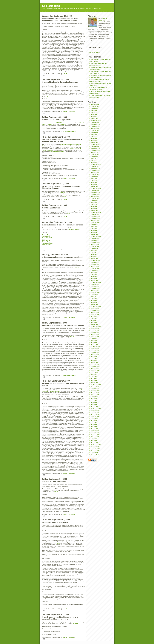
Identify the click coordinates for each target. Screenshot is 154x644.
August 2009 (95, 211)
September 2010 (96, 237)
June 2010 (94, 231)
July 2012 (94, 279)
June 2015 (94, 343)
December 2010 (96, 243)
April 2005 (94, 110)
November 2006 (96, 149)
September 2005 (96, 121)
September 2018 (96, 409)
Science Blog (46, 242)
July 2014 (94, 323)
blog (58, 543)
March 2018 (94, 397)
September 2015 (96, 347)
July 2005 (94, 117)
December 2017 (96, 391)
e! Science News (47, 238)
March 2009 (94, 201)
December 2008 (96, 195)
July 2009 (94, 209)
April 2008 (94, 179)
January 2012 (95, 267)
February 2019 (95, 417)
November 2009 (96, 217)
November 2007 (96, 169)
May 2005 (94, 113)
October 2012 (95, 285)
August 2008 (95, 187)
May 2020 (94, 439)
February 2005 (95, 107)
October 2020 (95, 447)
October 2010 (95, 239)
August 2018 (95, 407)
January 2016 (95, 355)
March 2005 (94, 109)
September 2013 (96, 307)
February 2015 (95, 337)
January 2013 (95, 291)
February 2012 (95, 269)
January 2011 (95, 245)
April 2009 (94, 203)
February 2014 (95, 315)
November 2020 (96, 449)
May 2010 (94, 229)
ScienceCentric (47, 245)
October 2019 (95, 431)
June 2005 (94, 115)
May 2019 (94, 423)
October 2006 (95, 147)
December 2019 (96, 435)
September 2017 (96, 385)
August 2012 (95, 281)
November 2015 (96, 351)
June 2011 (94, 255)
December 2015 (96, 353)
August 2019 (95, 429)
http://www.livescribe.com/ (52, 528)
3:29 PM (65, 112)
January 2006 (95, 129)
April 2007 (94, 159)
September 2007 (96, 165)
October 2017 (95, 387)
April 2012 (94, 273)
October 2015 (95, 349)
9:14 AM (65, 609)
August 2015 (95, 345)
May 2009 (94, 205)
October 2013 (95, 309)
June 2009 (94, 207)
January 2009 (95, 197)
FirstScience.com (47, 243)
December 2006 (96, 151)
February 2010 (95, 223)
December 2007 (96, 171)
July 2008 (94, 185)
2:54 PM (65, 474)
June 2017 (94, 379)
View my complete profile (95, 43)
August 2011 (95, 259)
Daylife (44, 239)
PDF (56, 401)
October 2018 (95, 411)
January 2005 (95, 105)
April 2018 (94, 399)
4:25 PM (65, 200)
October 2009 (95, 215)
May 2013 (94, 299)
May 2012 (94, 275)
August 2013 (95, 305)
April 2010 (94, 227)
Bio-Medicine (46, 236)
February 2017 (95, 371)
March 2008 (94, 177)
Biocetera (45, 246)
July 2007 (94, 163)
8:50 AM (65, 217)
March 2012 (94, 271)
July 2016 (94, 361)
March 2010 (94, 225)
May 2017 (94, 377)
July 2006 (94, 141)
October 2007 (95, 167)
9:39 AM (65, 638)
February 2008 (95, 175)
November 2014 (96, 331)
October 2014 (95, 329)
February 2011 (95, 247)
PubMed (76, 267)
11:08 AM (65, 375)
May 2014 (94, 319)
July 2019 (94, 427)
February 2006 (95, 131)
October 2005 (95, 123)
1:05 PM (65, 178)
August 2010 (95, 235)
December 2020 (96, 451)
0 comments (71, 74)
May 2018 (94, 401)
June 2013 (94, 301)
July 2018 (94, 405)
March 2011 (94, 249)
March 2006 (94, 133)
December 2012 (96, 289)
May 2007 (94, 161)
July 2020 (94, 441)
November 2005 (96, 125)
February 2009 (95, 199)
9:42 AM (65, 317)
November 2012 (96, 287)
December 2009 (96, 219)
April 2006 (94, 135)
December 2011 (96, 265)
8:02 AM (65, 249)
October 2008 (95, 191)
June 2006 (94, 139)
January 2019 (95, 415)
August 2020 (95, 443)
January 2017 (95, 369)
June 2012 (94, 277)
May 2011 (94, 253)
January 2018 (95, 393)
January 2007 (95, 153)
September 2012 (96, 283)
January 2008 (95, 173)
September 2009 (96, 213)
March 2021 (94, 453)
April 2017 (94, 375)
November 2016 (96, 365)
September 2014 (96, 327)
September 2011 (96, 261)
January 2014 (95, 313)
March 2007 (94, 157)
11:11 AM (65, 131)
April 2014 (94, 317)
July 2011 (94, 257)
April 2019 (94, 421)
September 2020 (96, 445)
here (65, 197)
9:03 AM (65, 514)
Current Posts (95, 455)
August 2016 (95, 363)
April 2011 (94, 251)
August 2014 (95, 325)
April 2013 (94, 297)
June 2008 (94, 183)
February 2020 (95, 437)
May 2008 (94, 181)
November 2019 (96, 433)
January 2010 (95, 221)
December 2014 (96, 333)
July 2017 (94, 381)
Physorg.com (46, 240)
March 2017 (94, 373)
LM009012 (63, 124)
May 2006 (94, 137)
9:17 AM (65, 74)
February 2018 (95, 395)
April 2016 (94, 357)
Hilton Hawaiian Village (57, 151)
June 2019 (94, 425)
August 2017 (95, 383)
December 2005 (96, 127)
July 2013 (94, 303)
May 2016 (94, 359)
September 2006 (96, 145)
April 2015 (94, 341)
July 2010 (94, 233)
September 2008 (96, 189)
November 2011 (96, 263)
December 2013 (96, 311)
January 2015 (95, 335)
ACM (47, 96)
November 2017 (96, 389)
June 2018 (94, 403)
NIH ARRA (60, 123)
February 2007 (95, 155)
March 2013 (94, 295)
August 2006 (95, 143)
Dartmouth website (74, 229)
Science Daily (46, 235)
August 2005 (95, 119)
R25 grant (63, 192)
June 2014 (94, 321)
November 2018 (96, 413)
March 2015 (94, 339)
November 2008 (96, 193)
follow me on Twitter (94, 52)
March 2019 (94, 419)
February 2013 (95, 293)
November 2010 (96, 241)
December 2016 (96, 367)
